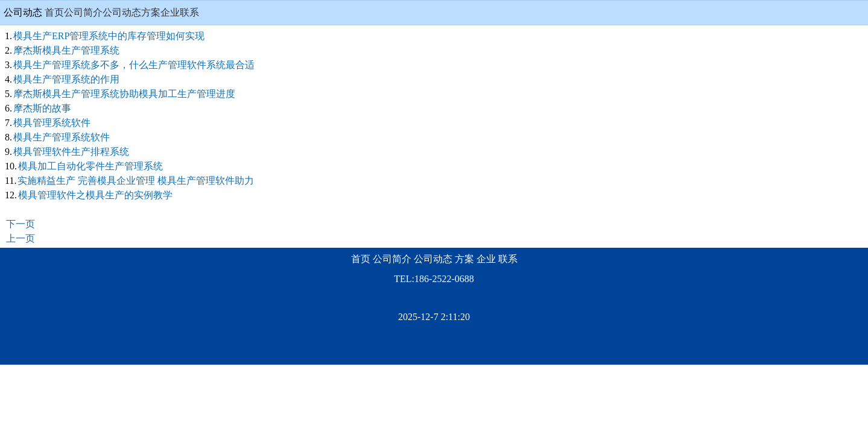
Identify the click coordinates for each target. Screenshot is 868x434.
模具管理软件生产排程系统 (71, 152)
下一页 (21, 224)
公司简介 (83, 12)
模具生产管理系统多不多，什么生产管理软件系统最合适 (134, 65)
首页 (54, 12)
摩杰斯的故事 (42, 108)
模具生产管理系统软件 (62, 137)
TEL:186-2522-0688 (434, 279)
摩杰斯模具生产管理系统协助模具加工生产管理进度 (124, 94)
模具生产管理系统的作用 (66, 79)
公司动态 (122, 12)
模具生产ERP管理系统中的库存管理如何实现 (109, 36)
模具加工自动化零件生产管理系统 (90, 166)
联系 (189, 12)
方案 (151, 12)
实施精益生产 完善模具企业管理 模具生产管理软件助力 (136, 181)
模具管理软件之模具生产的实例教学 (95, 195)
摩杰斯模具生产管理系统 (66, 50)
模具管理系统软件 (52, 123)
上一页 (21, 238)
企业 (170, 12)
